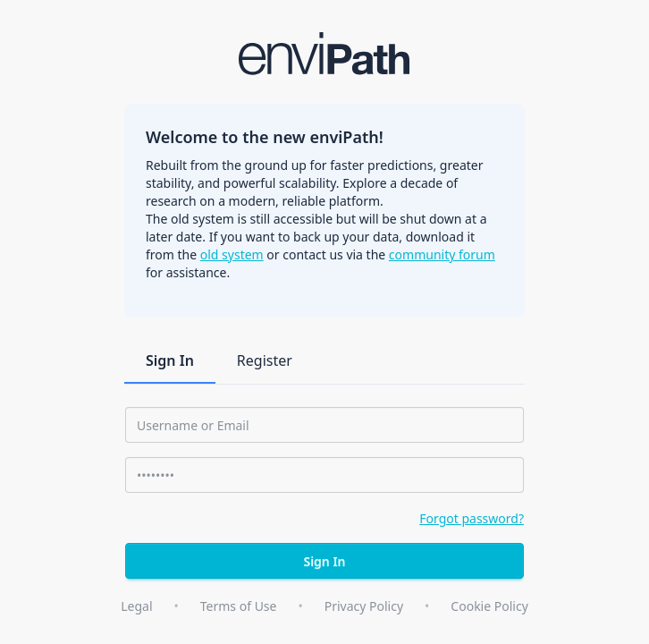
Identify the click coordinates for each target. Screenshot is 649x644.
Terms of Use (239, 606)
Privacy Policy (364, 606)
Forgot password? (472, 518)
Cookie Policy (489, 606)
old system (232, 254)
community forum (442, 254)
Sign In (170, 360)
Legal (136, 606)
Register (265, 360)
